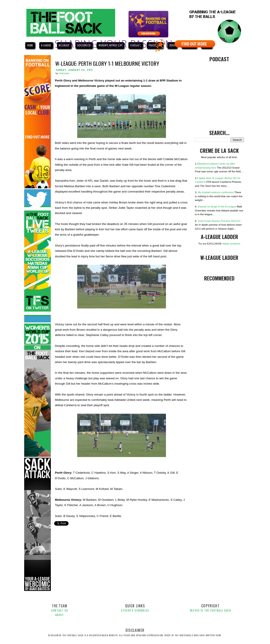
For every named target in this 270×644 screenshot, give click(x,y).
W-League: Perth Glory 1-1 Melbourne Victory (107, 63)
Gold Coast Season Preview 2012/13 (219, 221)
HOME (30, 45)
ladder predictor (231, 243)
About (60, 615)
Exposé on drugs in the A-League (217, 206)
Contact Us (60, 610)
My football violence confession (216, 192)
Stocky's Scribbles (135, 610)
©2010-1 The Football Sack (210, 610)
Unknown (64, 73)
